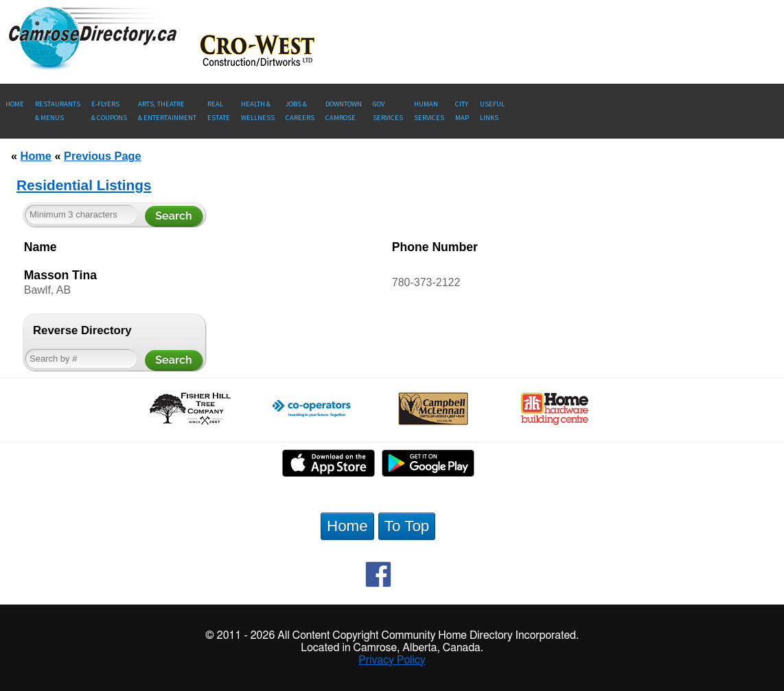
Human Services (429, 111)
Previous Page (102, 156)
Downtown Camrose (344, 111)
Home (15, 104)
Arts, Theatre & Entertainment (167, 111)
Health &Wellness (258, 111)
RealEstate (219, 111)
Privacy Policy (392, 660)
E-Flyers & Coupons (109, 111)
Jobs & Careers (300, 111)
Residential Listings (84, 185)
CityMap (462, 111)
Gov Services (388, 111)
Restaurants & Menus (58, 111)
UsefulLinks (492, 111)
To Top (407, 526)
